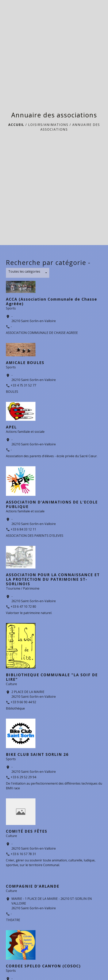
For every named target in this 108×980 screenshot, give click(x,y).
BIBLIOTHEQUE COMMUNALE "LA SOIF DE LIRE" (52, 677)
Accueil (16, 125)
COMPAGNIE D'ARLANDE (33, 886)
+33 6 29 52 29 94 (23, 777)
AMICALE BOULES (25, 363)
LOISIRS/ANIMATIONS (48, 125)
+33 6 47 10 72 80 (23, 607)
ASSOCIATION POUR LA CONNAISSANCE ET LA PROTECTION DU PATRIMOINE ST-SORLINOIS (53, 579)
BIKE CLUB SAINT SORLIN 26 (37, 754)
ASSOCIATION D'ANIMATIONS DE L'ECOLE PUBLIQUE (52, 504)
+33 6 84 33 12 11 (23, 529)
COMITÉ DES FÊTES (27, 831)
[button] (28, 273)
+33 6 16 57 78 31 (23, 854)
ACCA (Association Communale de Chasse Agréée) (52, 301)
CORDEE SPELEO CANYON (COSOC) (43, 966)
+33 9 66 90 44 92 (23, 702)
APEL (11, 427)
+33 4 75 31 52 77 (23, 385)
